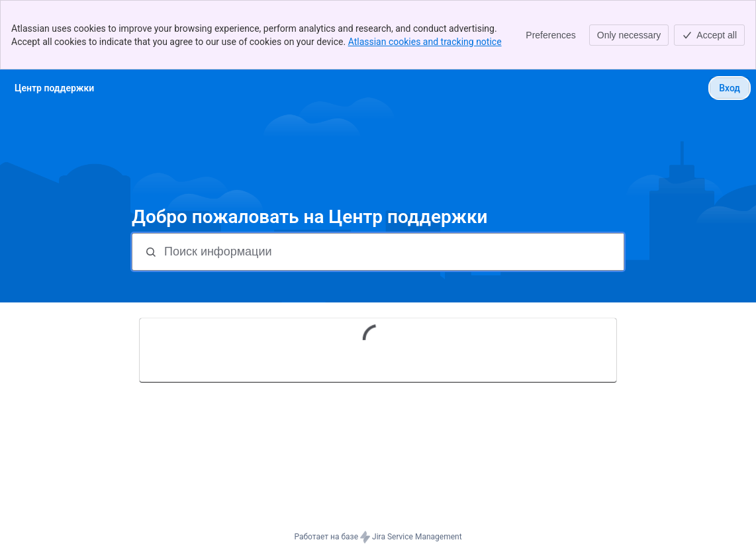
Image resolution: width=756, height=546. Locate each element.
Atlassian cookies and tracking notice (425, 42)
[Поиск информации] (393, 252)
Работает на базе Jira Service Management (378, 537)
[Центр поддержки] (54, 88)
